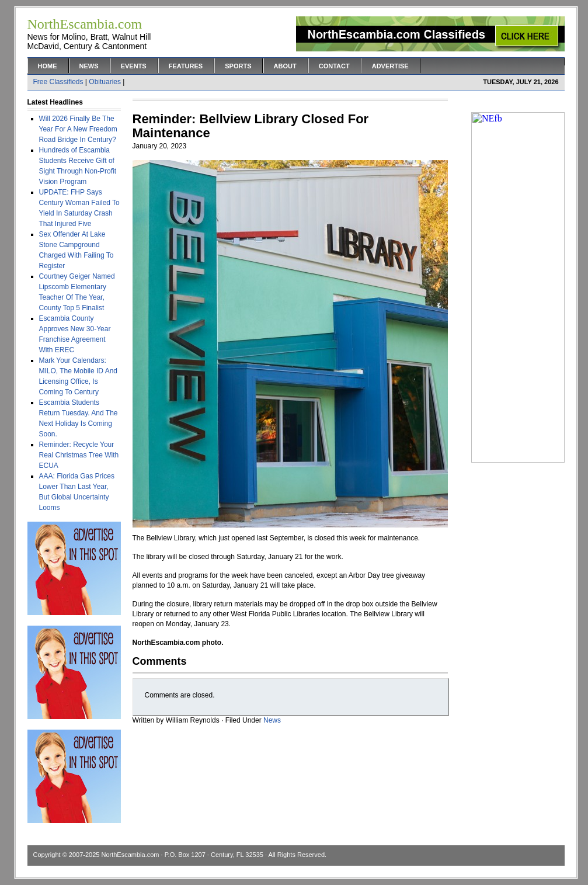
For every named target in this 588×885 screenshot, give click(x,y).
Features (186, 66)
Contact (334, 66)
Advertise (390, 66)
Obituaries (105, 82)
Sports (238, 66)
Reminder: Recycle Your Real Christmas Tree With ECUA (79, 455)
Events (134, 66)
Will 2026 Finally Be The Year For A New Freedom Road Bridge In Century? (78, 129)
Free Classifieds (58, 82)
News (89, 66)
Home (48, 66)
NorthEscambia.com (130, 855)
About (285, 66)
